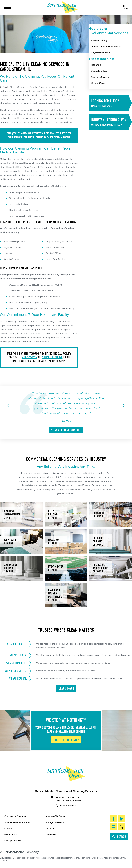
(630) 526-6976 (20, 133)
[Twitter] (122, 827)
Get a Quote (11, 835)
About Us (50, 829)
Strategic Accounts (54, 822)
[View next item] (123, 405)
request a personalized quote (49, 133)
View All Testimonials (66, 430)
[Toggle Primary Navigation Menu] (7, 7)
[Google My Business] (113, 827)
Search (119, 837)
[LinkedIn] (122, 819)
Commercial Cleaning (15, 816)
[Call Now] (125, 7)
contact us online (52, 357)
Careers (8, 829)
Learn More (66, 689)
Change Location (13, 841)
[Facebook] (113, 819)
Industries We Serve (55, 816)
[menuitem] (111, 41)
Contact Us (50, 835)
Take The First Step (66, 740)
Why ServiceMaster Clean (17, 822)
